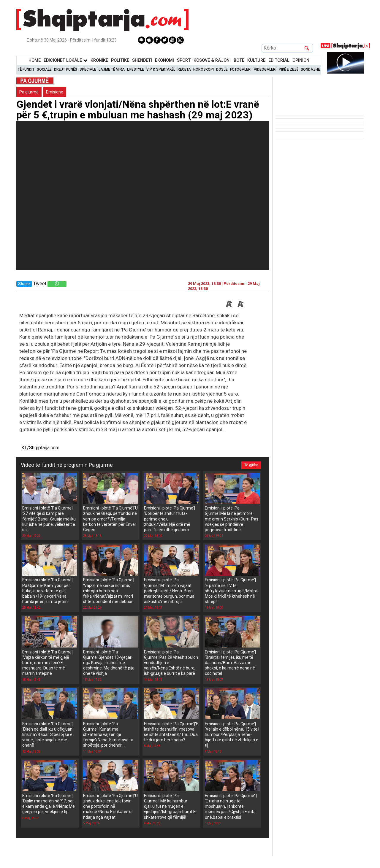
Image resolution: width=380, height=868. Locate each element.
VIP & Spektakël (161, 69)
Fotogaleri (241, 69)
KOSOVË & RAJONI (212, 60)
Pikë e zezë (289, 69)
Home (35, 60)
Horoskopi (204, 69)
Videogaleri (265, 69)
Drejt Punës (66, 69)
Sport (184, 60)
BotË (239, 60)
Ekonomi (164, 60)
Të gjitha (251, 465)
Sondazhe (310, 69)
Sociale (44, 69)
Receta (184, 69)
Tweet (40, 284)
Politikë (120, 60)
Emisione (55, 92)
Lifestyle (136, 69)
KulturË (256, 60)
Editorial (279, 60)
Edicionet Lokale (66, 60)
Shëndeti (142, 60)
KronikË (99, 60)
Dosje (222, 69)
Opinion (301, 60)
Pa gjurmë (29, 92)
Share (24, 284)
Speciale (88, 69)
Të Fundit (26, 69)
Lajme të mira (112, 69)
